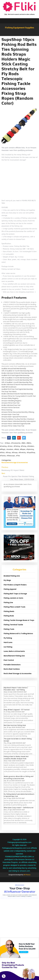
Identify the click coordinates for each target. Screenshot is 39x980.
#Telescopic (11, 456)
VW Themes (27, 875)
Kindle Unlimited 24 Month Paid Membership (18, 373)
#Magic (3, 449)
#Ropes (23, 449)
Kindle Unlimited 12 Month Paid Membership (18, 385)
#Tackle (3, 456)
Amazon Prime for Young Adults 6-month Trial (19, 396)
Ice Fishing (8, 647)
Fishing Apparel (10, 589)
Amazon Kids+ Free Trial (10, 414)
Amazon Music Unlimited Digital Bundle (16, 424)
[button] (19, 35)
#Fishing (17, 446)
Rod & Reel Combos (12, 669)
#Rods (17, 449)
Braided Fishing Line (12, 576)
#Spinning (30, 449)
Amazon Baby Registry (10, 398)
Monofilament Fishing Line (14, 656)
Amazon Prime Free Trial (10, 403)
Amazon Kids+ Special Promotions (14, 417)
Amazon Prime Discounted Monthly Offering (18, 412)
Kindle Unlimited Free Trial (11, 405)
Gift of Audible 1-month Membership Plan (17, 382)
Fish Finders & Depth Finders (15, 585)
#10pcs (7, 443)
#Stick (2, 453)
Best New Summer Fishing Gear (15, 725)
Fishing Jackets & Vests (13, 598)
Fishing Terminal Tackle (13, 625)
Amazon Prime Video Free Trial (13, 426)
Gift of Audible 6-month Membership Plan (17, 380)
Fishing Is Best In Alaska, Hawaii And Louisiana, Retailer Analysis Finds (16, 758)
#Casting (3, 446)
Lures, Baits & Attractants (14, 651)
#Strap (8, 453)
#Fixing (24, 446)
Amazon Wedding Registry (11, 401)
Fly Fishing (8, 638)
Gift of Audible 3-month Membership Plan (17, 378)
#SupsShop (31, 453)
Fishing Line (8, 603)
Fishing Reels (9, 611)
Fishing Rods (9, 616)
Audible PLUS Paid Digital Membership (15, 375)
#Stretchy (22, 453)
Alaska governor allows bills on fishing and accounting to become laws (19, 777)
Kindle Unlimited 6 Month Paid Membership (17, 394)
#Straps (15, 453)
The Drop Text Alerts (9, 391)
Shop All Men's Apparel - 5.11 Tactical (17, 710)
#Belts (29, 443)
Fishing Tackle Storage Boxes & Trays (19, 620)
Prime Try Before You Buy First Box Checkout (18, 419)
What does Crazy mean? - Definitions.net (19, 808)
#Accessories (16, 443)
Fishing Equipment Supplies (20, 28)
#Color (10, 446)
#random (10, 449)
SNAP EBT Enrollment (9, 387)
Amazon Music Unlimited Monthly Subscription (19, 421)
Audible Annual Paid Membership (14, 369)
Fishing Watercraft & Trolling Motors (18, 634)
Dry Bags (7, 580)
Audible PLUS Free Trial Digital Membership (17, 389)
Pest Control (9, 660)
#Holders (31, 446)
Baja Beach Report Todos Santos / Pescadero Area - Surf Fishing (16, 689)
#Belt (23, 443)
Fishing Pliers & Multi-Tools (14, 607)
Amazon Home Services (11, 407)
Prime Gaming (7, 410)
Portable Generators (12, 665)
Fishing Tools (9, 629)
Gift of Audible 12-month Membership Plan (17, 371)
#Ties (18, 456)
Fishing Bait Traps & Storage (15, 594)
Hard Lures (8, 642)
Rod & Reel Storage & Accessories (15, 463)
